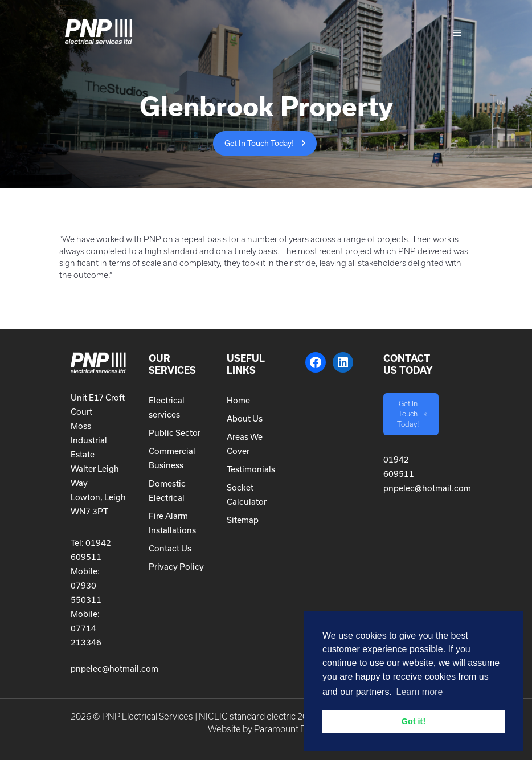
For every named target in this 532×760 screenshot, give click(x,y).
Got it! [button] (414, 721)
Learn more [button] (419, 692)
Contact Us (170, 548)
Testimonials (251, 469)
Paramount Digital (289, 729)
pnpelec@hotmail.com (114, 669)
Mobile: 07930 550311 (86, 585)
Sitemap (243, 520)
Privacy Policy (176, 567)
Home (238, 400)
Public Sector (175, 433)
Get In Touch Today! (259, 143)
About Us (245, 418)
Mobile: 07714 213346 (86, 628)
